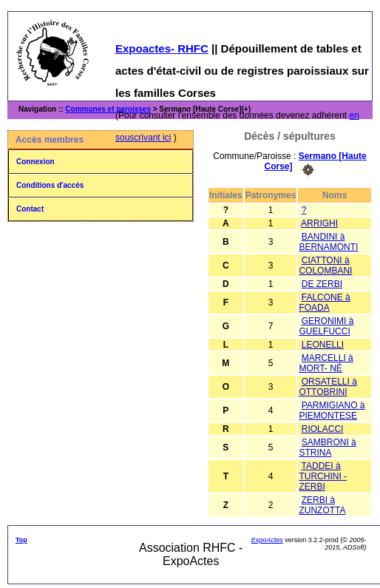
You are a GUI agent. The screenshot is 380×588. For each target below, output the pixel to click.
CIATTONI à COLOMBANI (325, 266)
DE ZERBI (322, 284)
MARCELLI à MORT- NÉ (326, 363)
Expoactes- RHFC (162, 48)
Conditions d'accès (50, 185)
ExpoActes (267, 540)
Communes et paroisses (108, 109)
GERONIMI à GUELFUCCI (326, 326)
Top (21, 540)
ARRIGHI (319, 223)
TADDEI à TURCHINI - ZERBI (323, 476)
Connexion (35, 162)
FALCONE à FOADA (324, 303)
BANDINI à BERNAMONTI (328, 242)
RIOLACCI (323, 429)
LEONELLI (323, 345)
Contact (30, 209)
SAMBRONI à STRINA (327, 447)
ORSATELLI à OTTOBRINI (328, 387)
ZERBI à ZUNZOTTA (322, 505)
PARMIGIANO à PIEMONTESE (332, 410)
